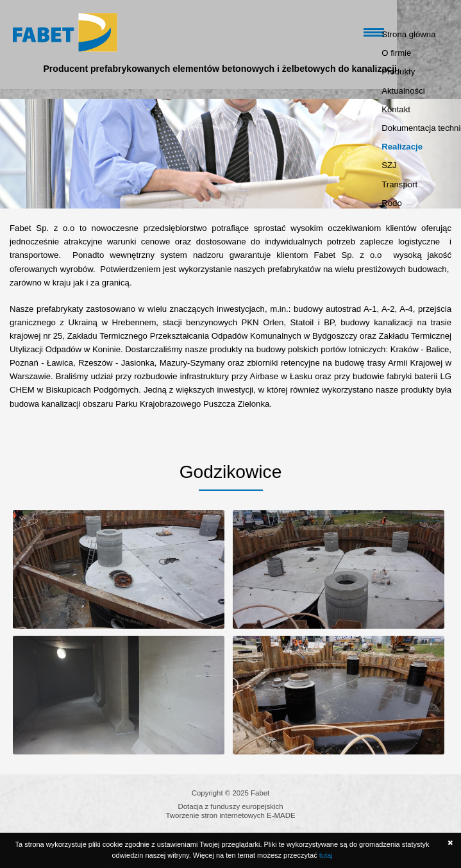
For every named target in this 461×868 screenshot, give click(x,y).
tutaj (326, 855)
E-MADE (281, 815)
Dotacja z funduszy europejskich (230, 806)
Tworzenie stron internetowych (215, 815)
